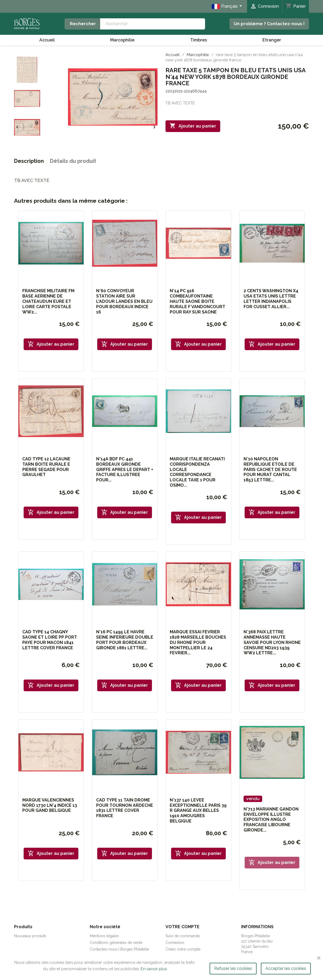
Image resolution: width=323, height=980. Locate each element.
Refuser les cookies (233, 968)
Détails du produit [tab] (73, 161)
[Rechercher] (153, 24)
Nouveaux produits (30, 936)
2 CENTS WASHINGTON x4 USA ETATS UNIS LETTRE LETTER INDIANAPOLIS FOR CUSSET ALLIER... (271, 299)
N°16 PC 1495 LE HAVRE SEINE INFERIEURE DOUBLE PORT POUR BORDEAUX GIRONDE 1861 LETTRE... (125, 640)
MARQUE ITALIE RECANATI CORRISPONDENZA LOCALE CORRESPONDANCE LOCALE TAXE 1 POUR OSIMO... (197, 472)
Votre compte (182, 927)
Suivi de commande (183, 936)
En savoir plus (154, 969)
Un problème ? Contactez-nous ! (269, 24)
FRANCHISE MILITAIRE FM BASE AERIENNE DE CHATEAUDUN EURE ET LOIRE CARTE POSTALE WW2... (48, 301)
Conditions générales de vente (116, 943)
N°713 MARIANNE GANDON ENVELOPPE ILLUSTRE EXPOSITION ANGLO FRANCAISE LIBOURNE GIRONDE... (271, 820)
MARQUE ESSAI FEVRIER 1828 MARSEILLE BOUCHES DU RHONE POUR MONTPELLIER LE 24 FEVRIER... (198, 642)
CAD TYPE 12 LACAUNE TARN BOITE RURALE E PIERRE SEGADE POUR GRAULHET (46, 467)
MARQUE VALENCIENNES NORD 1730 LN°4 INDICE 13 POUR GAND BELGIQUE (50, 805)
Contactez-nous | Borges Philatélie (119, 949)
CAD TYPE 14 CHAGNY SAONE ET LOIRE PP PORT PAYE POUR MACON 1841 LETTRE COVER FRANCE (50, 640)
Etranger (272, 40)
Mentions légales (104, 936)
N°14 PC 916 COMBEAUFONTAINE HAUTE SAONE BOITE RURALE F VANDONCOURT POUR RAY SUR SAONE (197, 301)
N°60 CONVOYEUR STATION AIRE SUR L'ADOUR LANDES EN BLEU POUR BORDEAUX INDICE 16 (124, 301)
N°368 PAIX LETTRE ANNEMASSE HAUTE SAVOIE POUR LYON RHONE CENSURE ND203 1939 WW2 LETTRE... (272, 642)
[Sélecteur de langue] (228, 6)
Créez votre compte (183, 949)
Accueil (47, 40)
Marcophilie (122, 40)
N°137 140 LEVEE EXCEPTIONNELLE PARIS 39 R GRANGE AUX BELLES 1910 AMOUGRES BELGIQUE (198, 811)
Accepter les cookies (286, 968)
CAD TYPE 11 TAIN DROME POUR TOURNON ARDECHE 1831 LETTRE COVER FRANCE (125, 808)
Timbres (199, 40)
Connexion (175, 943)
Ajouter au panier (193, 126)
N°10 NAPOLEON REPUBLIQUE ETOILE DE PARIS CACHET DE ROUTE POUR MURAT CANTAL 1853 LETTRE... (270, 469)
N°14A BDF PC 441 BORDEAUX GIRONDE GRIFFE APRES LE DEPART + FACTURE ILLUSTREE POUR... (125, 469)
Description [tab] (29, 161)
